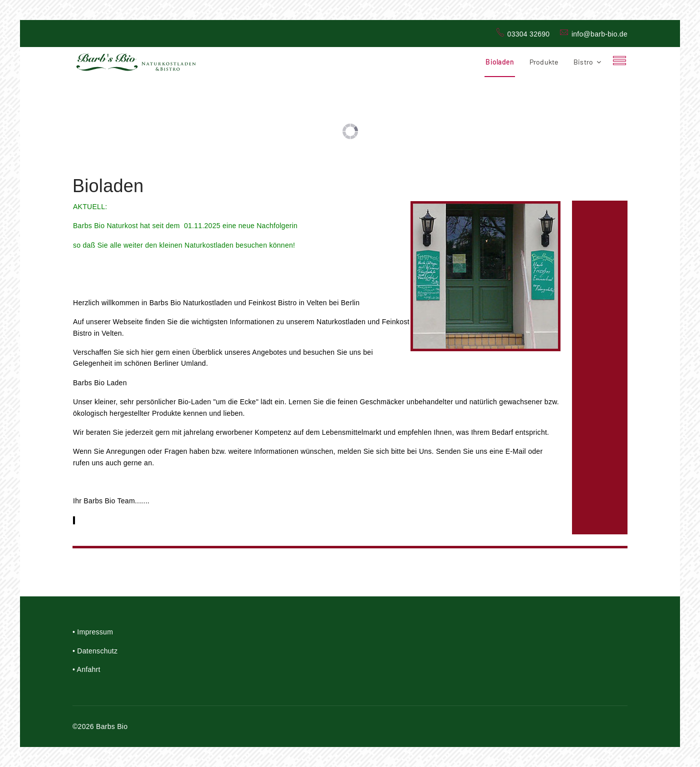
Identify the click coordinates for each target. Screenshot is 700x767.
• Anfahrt (86, 669)
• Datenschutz (95, 651)
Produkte (544, 62)
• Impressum (93, 632)
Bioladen (500, 62)
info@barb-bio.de (599, 34)
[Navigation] (619, 62)
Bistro (583, 62)
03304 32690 (529, 34)
